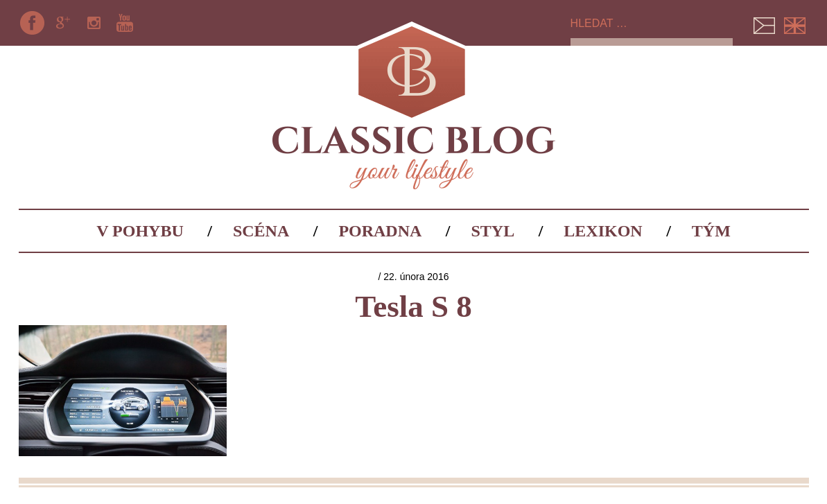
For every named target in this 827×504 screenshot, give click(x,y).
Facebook (33, 23)
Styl (493, 231)
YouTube (125, 23)
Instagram (94, 23)
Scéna (261, 231)
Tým (711, 231)
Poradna (380, 231)
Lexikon (603, 231)
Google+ (63, 23)
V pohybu (140, 231)
